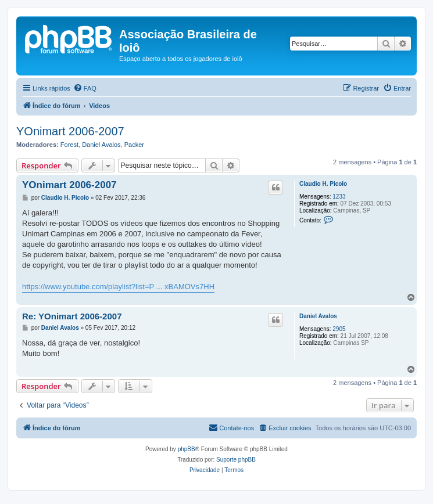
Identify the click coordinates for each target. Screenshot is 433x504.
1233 (339, 197)
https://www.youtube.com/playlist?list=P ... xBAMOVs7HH (118, 287)
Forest (69, 145)
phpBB (187, 449)
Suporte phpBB (236, 460)
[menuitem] (85, 88)
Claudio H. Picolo (323, 184)
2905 (339, 329)
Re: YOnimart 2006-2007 (72, 316)
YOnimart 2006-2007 (70, 131)
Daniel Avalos (101, 145)
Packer (134, 145)
